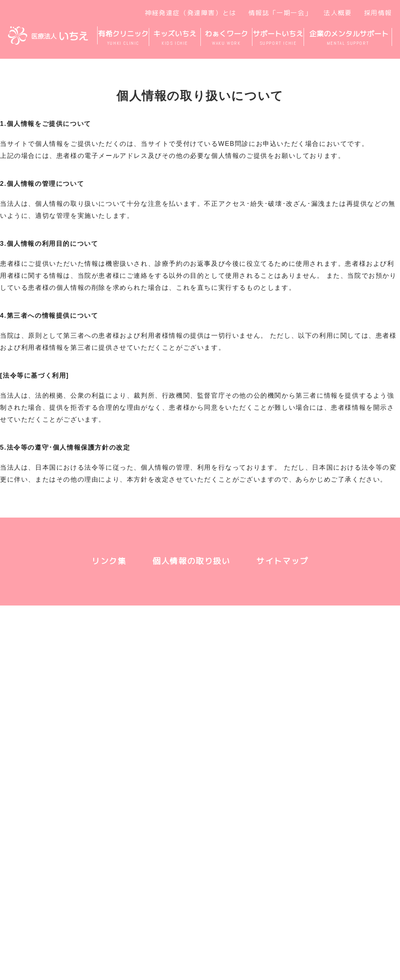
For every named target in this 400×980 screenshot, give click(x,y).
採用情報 (378, 13)
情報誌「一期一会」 (280, 13)
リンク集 (109, 561)
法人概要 (338, 13)
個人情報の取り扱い (191, 561)
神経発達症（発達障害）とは (191, 13)
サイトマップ (282, 561)
